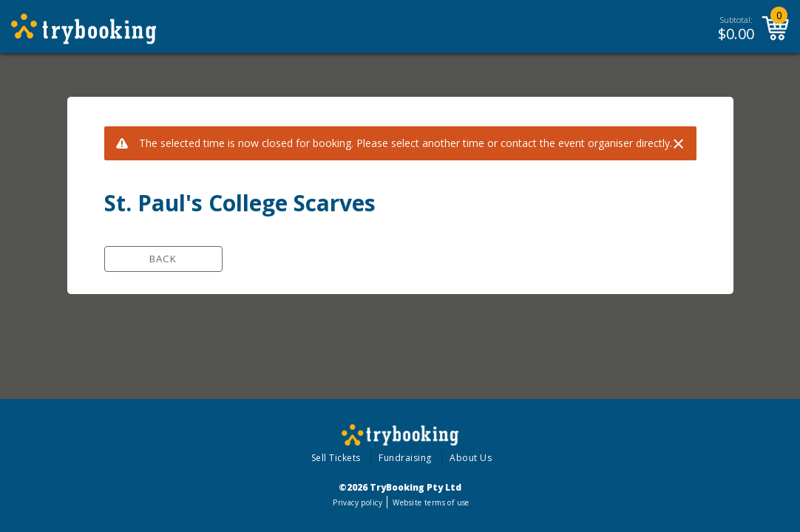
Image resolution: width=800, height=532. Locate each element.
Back (163, 259)
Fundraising (405, 458)
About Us (471, 458)
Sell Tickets (336, 458)
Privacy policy (357, 502)
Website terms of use (431, 502)
